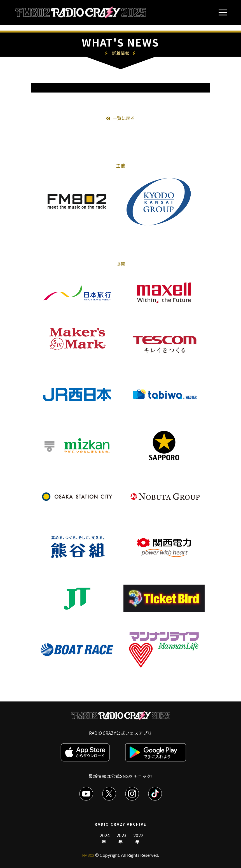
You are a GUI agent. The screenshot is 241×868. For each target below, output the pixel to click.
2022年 (138, 838)
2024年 (105, 838)
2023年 (121, 838)
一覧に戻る (121, 118)
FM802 (88, 855)
